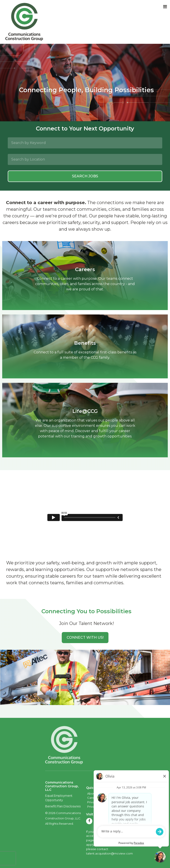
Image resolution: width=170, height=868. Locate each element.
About (92, 793)
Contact (107, 798)
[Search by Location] (85, 159)
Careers (93, 798)
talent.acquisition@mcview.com (109, 853)
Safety (103, 793)
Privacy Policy (97, 802)
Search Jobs (85, 176)
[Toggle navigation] (165, 7)
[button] (85, 638)
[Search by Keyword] (85, 143)
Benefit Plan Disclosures (63, 806)
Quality (115, 793)
